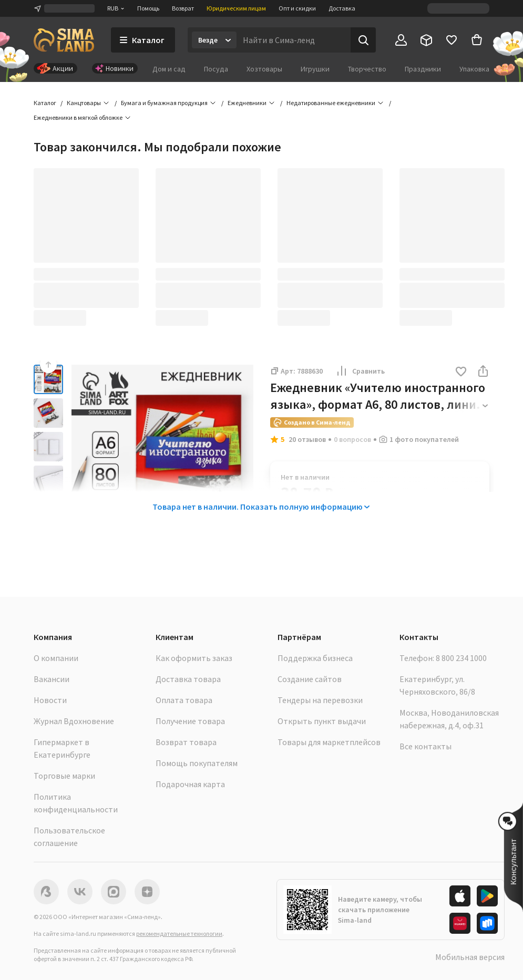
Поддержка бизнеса (315, 658)
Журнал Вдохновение (74, 721)
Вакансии (52, 679)
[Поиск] (363, 40)
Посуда (216, 69)
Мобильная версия (470, 957)
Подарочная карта (190, 784)
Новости (50, 700)
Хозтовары (264, 69)
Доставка (342, 8)
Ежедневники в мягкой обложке (78, 117)
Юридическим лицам (236, 8)
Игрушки (315, 69)
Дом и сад (169, 69)
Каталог (45, 103)
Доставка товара (188, 679)
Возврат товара (186, 742)
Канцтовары (84, 103)
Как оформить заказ (194, 658)
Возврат (183, 8)
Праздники (423, 69)
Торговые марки (64, 776)
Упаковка (474, 69)
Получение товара (190, 721)
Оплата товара (184, 700)
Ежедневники (247, 103)
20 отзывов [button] (307, 439)
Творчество (367, 69)
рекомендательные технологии (179, 933)
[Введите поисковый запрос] (294, 40)
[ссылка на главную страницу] (64, 40)
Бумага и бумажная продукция (164, 103)
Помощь (148, 8)
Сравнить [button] (360, 371)
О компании (56, 658)
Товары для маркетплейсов (329, 742)
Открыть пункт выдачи (322, 721)
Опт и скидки (297, 8)
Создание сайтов (310, 679)
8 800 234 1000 (461, 658)
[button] (461, 372)
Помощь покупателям (197, 763)
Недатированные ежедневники (331, 103)
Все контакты (425, 746)
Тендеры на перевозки (320, 700)
